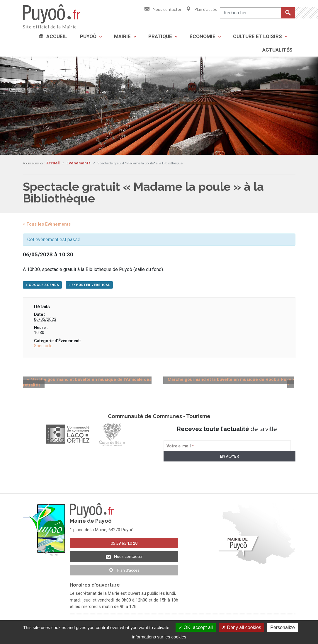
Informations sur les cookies (159, 637)
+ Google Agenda (42, 286)
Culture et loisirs (257, 36)
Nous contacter (163, 9)
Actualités (277, 50)
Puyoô (88, 36)
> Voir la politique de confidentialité (187, 485)
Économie (203, 36)
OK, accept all (196, 627)
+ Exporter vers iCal (89, 286)
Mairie (122, 36)
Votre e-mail (180, 447)
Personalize (283, 627)
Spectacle (43, 347)
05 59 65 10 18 (124, 545)
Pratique (160, 36)
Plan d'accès (201, 9)
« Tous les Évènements (47, 224)
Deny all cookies (242, 627)
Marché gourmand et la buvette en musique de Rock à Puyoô (229, 381)
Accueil (57, 36)
